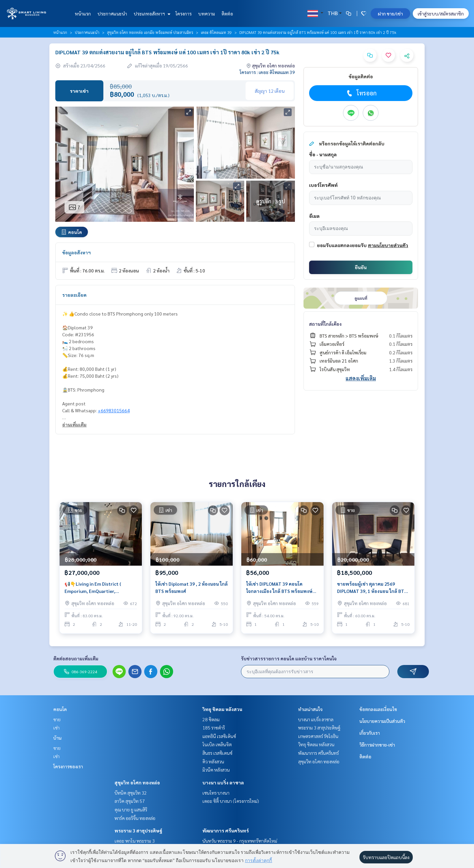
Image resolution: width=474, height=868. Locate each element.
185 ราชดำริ (214, 728)
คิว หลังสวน (213, 761)
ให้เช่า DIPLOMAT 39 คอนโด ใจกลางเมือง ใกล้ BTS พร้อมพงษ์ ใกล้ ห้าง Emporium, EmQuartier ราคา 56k (280, 588)
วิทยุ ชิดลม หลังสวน (222, 709)
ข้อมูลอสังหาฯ (77, 252)
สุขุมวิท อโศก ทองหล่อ (137, 782)
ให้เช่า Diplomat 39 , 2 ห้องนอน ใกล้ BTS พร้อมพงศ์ (192, 587)
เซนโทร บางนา (216, 793)
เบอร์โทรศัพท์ (323, 185)
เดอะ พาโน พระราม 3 (135, 841)
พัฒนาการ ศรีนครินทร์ (226, 830)
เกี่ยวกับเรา (370, 733)
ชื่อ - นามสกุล (323, 154)
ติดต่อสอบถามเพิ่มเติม (76, 658)
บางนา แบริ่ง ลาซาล (223, 782)
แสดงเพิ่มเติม (361, 378)
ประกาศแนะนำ (112, 13)
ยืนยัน (361, 267)
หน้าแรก (83, 13)
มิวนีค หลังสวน (216, 770)
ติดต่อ (227, 13)
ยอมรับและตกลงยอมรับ (342, 245)
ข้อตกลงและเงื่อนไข (378, 709)
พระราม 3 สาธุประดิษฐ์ (138, 830)
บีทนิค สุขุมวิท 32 (131, 793)
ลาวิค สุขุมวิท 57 (130, 801)
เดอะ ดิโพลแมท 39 (216, 32)
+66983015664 (114, 410)
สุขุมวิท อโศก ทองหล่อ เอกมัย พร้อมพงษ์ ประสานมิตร (150, 32)
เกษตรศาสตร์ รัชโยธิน (318, 736)
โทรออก (361, 93)
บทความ (207, 13)
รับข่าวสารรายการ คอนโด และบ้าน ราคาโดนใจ (289, 658)
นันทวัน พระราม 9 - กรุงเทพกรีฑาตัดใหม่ (240, 841)
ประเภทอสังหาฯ (151, 13)
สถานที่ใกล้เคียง (325, 324)
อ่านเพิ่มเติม (74, 424)
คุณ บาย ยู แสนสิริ (131, 809)
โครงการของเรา (68, 766)
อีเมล (314, 216)
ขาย (57, 719)
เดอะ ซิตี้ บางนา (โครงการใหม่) (231, 801)
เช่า (56, 728)
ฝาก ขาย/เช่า (390, 13)
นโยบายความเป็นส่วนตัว (382, 721)
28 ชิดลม (211, 719)
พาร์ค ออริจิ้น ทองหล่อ (135, 818)
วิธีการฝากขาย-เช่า (377, 745)
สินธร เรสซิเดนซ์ (217, 753)
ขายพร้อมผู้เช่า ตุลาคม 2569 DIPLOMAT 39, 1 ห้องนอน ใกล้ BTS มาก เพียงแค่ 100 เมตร (372, 588)
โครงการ (184, 13)
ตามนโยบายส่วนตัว (388, 245)
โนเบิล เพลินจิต (217, 744)
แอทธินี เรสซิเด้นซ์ (219, 736)
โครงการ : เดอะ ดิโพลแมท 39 (267, 72)
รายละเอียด (74, 295)
